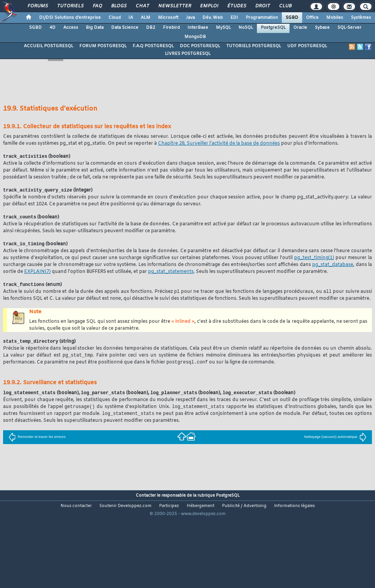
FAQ (97, 6)
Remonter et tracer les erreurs (37, 443)
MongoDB (195, 37)
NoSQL (246, 28)
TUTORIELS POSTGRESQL (254, 46)
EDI (234, 18)
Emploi (209, 6)
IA (131, 18)
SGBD (292, 18)
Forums (37, 6)
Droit (262, 6)
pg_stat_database (333, 267)
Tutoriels (70, 6)
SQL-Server (350, 28)
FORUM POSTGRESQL (103, 46)
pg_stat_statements (171, 274)
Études (236, 6)
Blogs (118, 6)
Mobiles (335, 18)
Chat (142, 6)
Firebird (171, 28)
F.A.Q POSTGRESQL (153, 46)
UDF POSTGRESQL (307, 46)
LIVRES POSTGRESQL (188, 54)
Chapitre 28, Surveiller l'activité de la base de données (219, 144)
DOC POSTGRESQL (200, 46)
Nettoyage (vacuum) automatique (335, 443)
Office (312, 18)
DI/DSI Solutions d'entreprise (70, 18)
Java (190, 18)
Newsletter (174, 6)
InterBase (198, 28)
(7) (37, 274)
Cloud (115, 18)
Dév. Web (213, 18)
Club (285, 6)
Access (71, 28)
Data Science (125, 28)
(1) (314, 260)
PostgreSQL (273, 28)
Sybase (322, 28)
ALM (146, 18)
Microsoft (168, 18)
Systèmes (361, 18)
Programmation (262, 18)
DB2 (151, 28)
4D (53, 28)
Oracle (300, 28)
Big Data (95, 28)
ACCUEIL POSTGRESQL (49, 46)
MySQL (223, 28)
